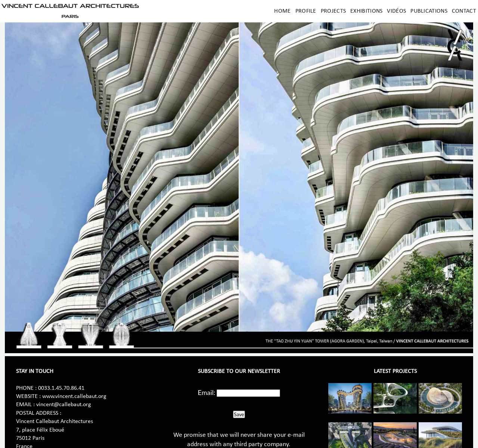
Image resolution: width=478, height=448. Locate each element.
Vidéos (396, 11)
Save (239, 414)
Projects (333, 11)
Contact (464, 11)
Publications (429, 11)
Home (282, 11)
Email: (207, 392)
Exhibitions (366, 11)
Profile (306, 11)
